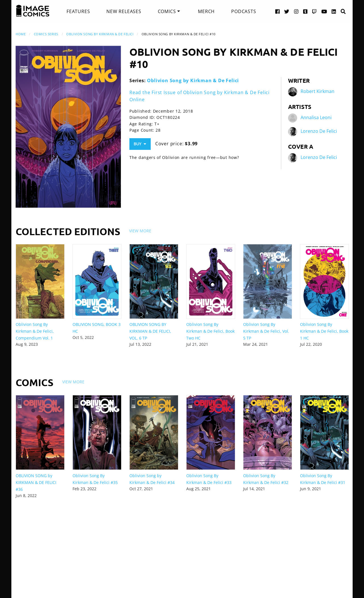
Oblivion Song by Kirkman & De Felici (100, 34)
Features (78, 11)
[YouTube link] (324, 11)
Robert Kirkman (318, 92)
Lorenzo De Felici (319, 131)
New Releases (124, 11)
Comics (167, 11)
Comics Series (46, 34)
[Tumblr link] (305, 11)
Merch (206, 11)
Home (21, 34)
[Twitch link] (315, 11)
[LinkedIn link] (334, 11)
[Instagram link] (296, 11)
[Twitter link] (287, 11)
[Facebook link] (278, 11)
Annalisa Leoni (316, 118)
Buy (140, 144)
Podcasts (244, 11)
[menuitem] (78, 11)
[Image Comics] (33, 11)
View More (140, 231)
